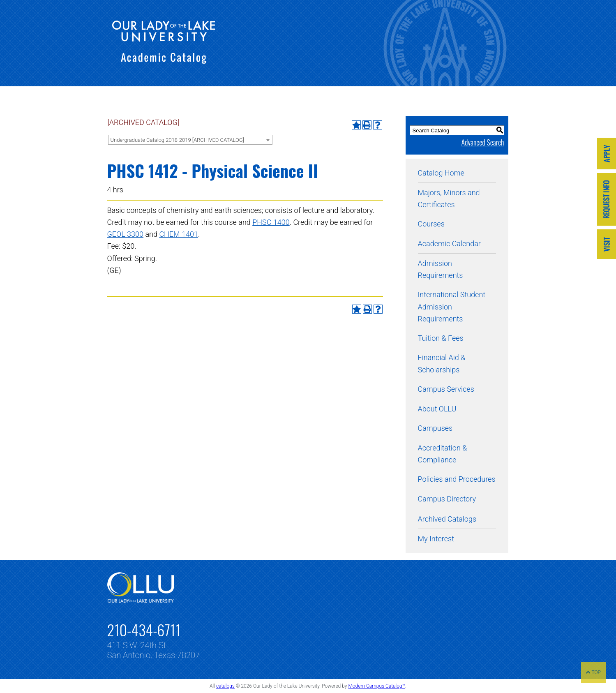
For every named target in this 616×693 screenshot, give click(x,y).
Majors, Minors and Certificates (449, 199)
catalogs (225, 686)
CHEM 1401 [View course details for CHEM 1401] (179, 234)
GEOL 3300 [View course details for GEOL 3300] (126, 234)
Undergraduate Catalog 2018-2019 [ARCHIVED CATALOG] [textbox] (177, 140)
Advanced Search (482, 142)
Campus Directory (447, 499)
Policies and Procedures (457, 479)
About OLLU (437, 409)
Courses (431, 224)
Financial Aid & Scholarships (442, 363)
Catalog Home (441, 173)
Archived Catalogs (447, 519)
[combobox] (190, 140)
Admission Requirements (441, 269)
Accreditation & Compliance (443, 454)
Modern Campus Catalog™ (377, 686)
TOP (593, 672)
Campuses (435, 428)
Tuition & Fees (441, 338)
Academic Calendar (449, 244)
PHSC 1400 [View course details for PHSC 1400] (271, 222)
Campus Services (446, 389)
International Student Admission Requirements (452, 307)
